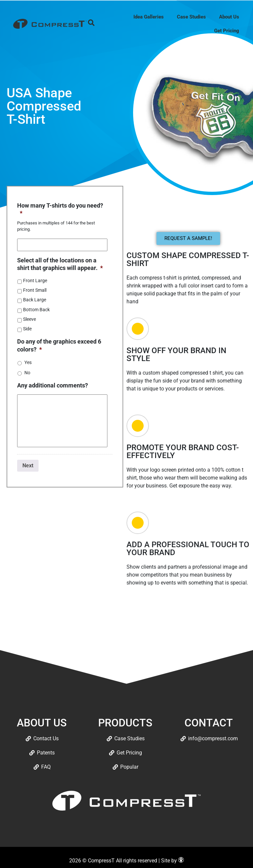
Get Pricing (227, 31)
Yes (28, 362)
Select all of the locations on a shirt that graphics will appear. (60, 264)
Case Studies (191, 17)
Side (27, 329)
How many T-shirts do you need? (60, 209)
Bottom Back (36, 310)
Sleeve (29, 319)
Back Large (35, 300)
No (27, 373)
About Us (229, 17)
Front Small (35, 290)
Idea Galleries (149, 17)
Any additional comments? (53, 385)
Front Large (35, 281)
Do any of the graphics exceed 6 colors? (59, 345)
